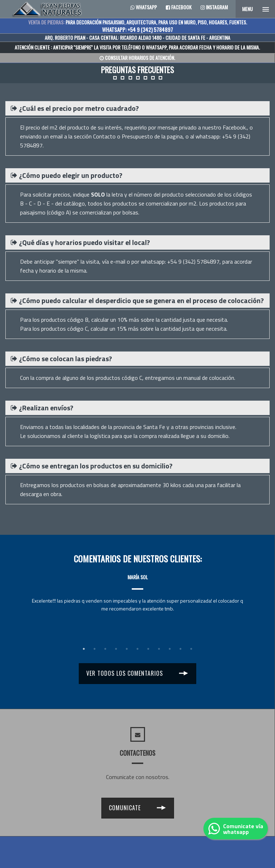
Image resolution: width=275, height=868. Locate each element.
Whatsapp (144, 7)
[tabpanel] (137, 586)
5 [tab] (127, 649)
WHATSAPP (156, 47)
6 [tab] (137, 649)
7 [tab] (148, 649)
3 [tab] (105, 649)
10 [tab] (180, 649)
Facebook (179, 7)
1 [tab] (84, 649)
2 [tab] (95, 649)
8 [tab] (159, 649)
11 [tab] (191, 649)
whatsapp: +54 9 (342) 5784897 (180, 261)
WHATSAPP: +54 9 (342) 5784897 (137, 29)
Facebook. (235, 127)
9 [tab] (170, 649)
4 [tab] (116, 649)
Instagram (214, 7)
